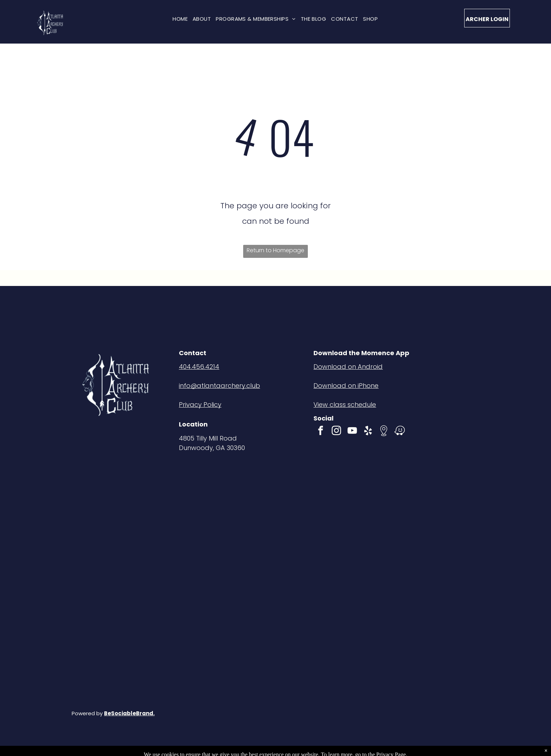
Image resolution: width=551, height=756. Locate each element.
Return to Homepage (275, 250)
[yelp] (368, 432)
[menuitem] (180, 19)
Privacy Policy (200, 405)
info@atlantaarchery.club (219, 386)
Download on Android (348, 367)
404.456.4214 (199, 367)
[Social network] (384, 432)
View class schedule (345, 405)
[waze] (400, 432)
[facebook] (320, 432)
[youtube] (352, 432)
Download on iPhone (346, 386)
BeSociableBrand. (129, 713)
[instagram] (336, 432)
